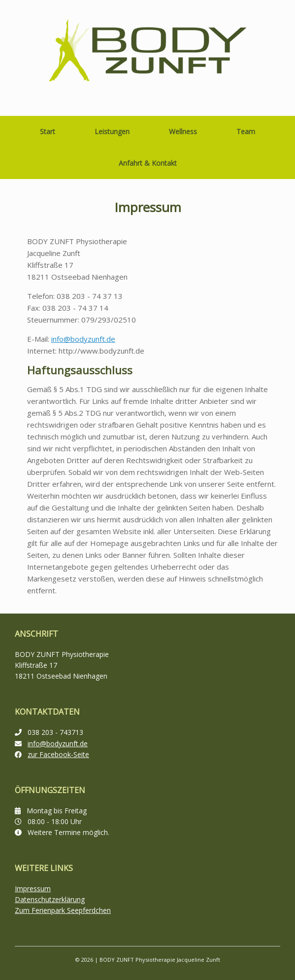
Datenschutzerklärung (50, 899)
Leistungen (112, 131)
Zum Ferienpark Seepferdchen (63, 910)
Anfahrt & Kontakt (148, 163)
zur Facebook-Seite (58, 754)
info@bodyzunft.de (83, 339)
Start (48, 131)
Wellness (183, 131)
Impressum (33, 889)
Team (246, 131)
